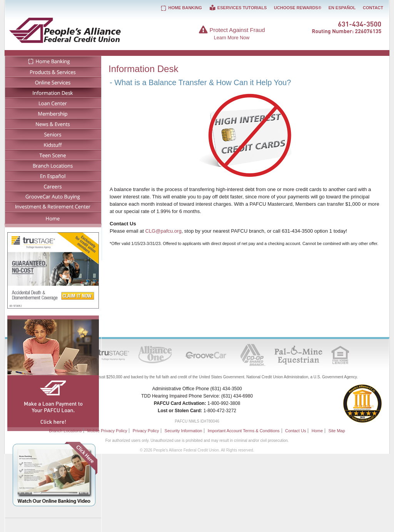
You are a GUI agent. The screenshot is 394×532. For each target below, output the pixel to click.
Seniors (53, 134)
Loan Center (53, 103)
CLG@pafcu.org (164, 231)
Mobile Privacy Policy (107, 431)
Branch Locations (53, 165)
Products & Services (53, 71)
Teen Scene (53, 155)
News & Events (53, 123)
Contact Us (295, 431)
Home (53, 218)
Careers (53, 186)
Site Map (336, 431)
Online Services (53, 82)
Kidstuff (53, 144)
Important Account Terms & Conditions (244, 431)
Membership (53, 113)
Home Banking (53, 61)
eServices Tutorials (238, 8)
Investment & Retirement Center (53, 207)
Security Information (184, 431)
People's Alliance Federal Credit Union (88, 30)
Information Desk (53, 92)
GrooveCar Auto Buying (53, 196)
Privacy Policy (146, 431)
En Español (53, 175)
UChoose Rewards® (298, 8)
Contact (373, 8)
